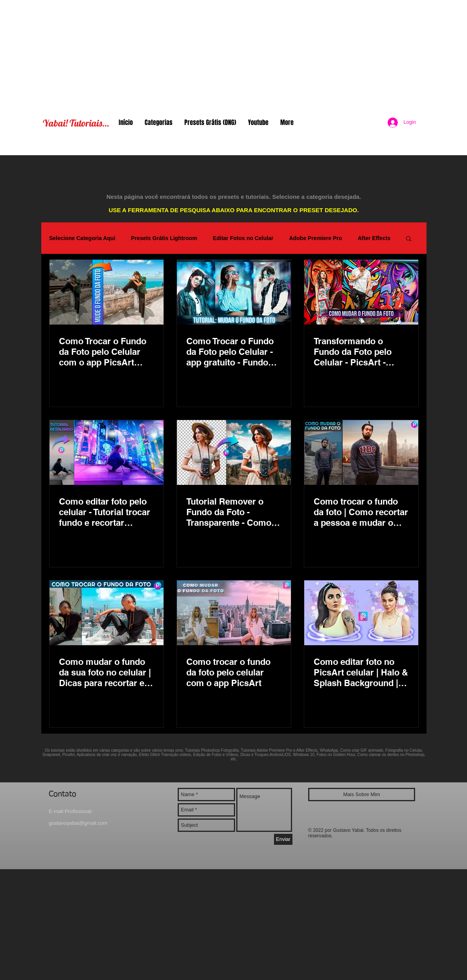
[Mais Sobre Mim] (362, 795)
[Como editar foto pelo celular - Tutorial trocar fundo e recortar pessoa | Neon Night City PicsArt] (107, 452)
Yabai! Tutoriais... (76, 123)
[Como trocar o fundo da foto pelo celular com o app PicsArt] (234, 613)
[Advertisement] (233, 55)
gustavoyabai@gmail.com (78, 823)
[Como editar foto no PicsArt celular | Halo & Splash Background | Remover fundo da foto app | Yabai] (361, 613)
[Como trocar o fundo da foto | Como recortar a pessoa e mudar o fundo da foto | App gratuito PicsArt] (361, 452)
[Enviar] (283, 839)
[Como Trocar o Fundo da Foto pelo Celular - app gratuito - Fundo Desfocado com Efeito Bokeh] (234, 292)
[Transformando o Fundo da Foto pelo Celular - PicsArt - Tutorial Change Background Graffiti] (361, 292)
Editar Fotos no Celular (243, 238)
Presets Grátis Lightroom (164, 238)
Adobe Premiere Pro (315, 238)
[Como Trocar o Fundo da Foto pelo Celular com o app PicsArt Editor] (107, 292)
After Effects (374, 238)
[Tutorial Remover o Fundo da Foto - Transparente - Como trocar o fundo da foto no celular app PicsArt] (234, 452)
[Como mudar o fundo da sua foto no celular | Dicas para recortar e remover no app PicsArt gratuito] (107, 613)
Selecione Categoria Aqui (82, 238)
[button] (409, 239)
